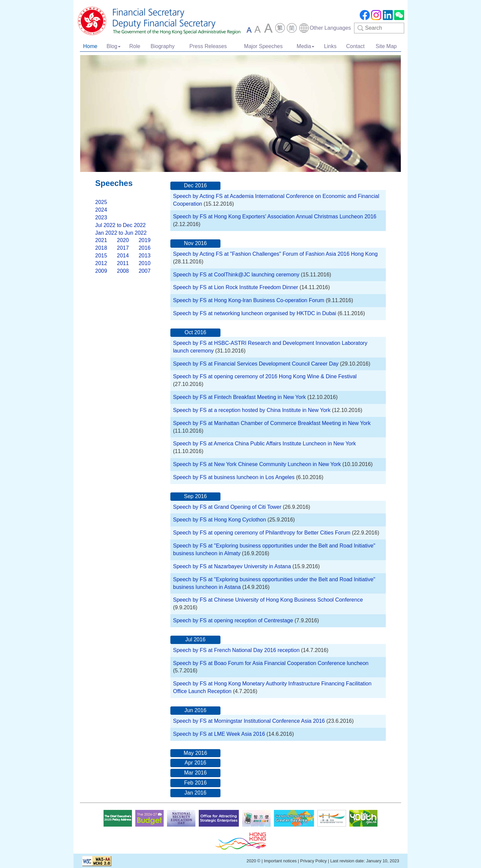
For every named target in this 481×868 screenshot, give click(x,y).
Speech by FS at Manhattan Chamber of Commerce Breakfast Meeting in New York (272, 423)
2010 (145, 263)
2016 (145, 248)
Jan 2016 (195, 793)
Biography (163, 46)
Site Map (386, 46)
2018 (101, 248)
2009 (101, 271)
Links (330, 46)
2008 (123, 271)
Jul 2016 (196, 639)
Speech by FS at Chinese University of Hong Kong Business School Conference (268, 600)
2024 (101, 210)
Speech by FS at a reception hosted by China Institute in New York (253, 410)
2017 (123, 248)
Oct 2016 (196, 332)
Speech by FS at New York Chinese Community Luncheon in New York (257, 464)
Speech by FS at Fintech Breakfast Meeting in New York (239, 397)
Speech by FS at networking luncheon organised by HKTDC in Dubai (255, 313)
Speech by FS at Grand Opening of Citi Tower (228, 507)
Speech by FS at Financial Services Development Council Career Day (256, 364)
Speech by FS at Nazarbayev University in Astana (233, 566)
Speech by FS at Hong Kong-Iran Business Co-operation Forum (249, 300)
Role (135, 46)
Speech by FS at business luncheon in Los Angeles (234, 477)
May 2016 (195, 753)
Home (90, 46)
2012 (101, 263)
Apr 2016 (196, 763)
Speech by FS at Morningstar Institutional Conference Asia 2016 (249, 721)
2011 (123, 263)
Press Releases (208, 46)
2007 (145, 271)
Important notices (280, 861)
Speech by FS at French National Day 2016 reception (237, 650)
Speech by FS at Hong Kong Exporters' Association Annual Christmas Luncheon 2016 (275, 216)
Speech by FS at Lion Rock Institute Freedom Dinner (235, 287)
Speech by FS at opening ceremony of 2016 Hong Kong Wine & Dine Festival (265, 376)
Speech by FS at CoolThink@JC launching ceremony (236, 275)
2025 (101, 202)
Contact (355, 46)
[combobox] (325, 28)
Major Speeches (264, 46)
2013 (145, 256)
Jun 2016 (195, 710)
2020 (123, 240)
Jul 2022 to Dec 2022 (120, 225)
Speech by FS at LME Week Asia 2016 (219, 734)
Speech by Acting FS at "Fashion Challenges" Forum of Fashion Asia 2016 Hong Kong (275, 254)
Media (306, 46)
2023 (101, 218)
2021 (101, 240)
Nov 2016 (196, 243)
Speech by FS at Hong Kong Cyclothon (219, 520)
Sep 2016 (196, 496)
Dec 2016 (196, 185)
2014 (123, 256)
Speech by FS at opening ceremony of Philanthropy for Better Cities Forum (262, 533)
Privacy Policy (314, 861)
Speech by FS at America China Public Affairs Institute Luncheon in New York (265, 444)
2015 (101, 256)
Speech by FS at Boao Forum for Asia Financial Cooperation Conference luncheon (271, 663)
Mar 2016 (195, 773)
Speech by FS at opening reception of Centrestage (233, 620)
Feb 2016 (195, 783)
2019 (145, 240)
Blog (114, 46)
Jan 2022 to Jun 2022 (121, 233)
